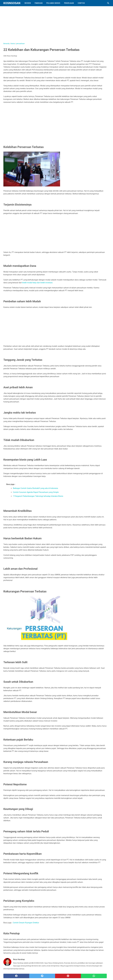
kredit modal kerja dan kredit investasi (37, 283)
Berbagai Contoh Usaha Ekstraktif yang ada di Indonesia (35, 488)
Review (28, 3)
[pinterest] (68, 976)
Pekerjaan (69, 3)
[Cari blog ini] (108, 3)
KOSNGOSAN (12, 3)
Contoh (81, 3)
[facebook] (16, 976)
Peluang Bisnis (53, 3)
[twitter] (42, 976)
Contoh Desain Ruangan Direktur (26, 923)
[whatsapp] (94, 976)
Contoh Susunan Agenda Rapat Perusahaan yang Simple (36, 492)
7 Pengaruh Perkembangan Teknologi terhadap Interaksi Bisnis (38, 496)
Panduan (39, 3)
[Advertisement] (55, 122)
